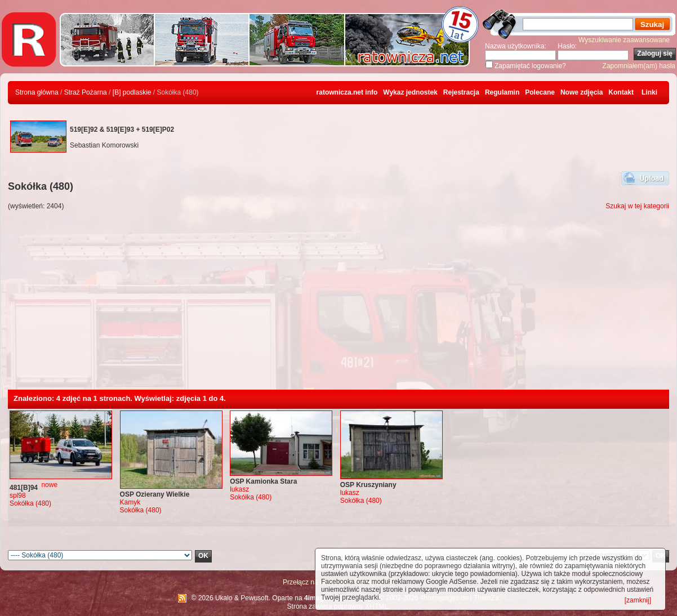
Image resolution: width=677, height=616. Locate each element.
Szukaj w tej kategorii (637, 206)
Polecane (540, 92)
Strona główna (37, 92)
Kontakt (621, 92)
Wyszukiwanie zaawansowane (624, 40)
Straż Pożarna (86, 92)
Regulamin (502, 92)
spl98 (18, 496)
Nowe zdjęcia (582, 92)
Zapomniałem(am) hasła (639, 66)
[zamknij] (638, 600)
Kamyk (130, 502)
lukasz (239, 489)
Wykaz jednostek (410, 92)
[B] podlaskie (132, 92)
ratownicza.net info (347, 92)
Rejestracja (461, 92)
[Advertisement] (339, 305)
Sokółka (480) (30, 503)
